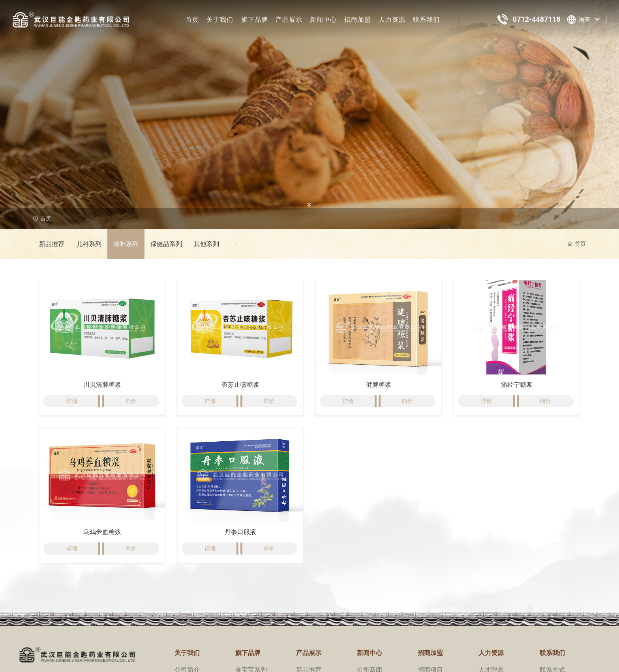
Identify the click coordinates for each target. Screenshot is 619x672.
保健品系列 (166, 244)
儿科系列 (89, 244)
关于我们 (220, 20)
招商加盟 (358, 20)
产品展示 (289, 20)
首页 (192, 20)
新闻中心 (323, 20)
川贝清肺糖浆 (102, 385)
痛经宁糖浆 (517, 385)
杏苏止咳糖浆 (240, 385)
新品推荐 (52, 244)
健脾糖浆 (379, 385)
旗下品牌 (255, 20)
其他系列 (206, 244)
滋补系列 (126, 244)
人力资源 (392, 20)
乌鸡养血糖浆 (102, 532)
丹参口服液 (240, 532)
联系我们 (426, 20)
